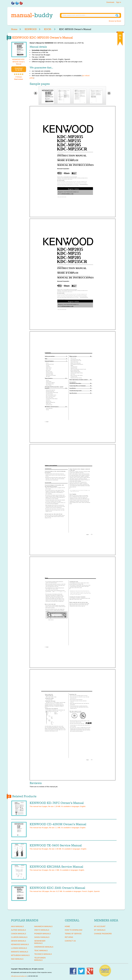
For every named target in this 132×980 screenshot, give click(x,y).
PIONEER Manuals (43, 934)
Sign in (119, 2)
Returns (69, 937)
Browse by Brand (115, 21)
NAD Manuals (17, 959)
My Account (100, 926)
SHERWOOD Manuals (44, 947)
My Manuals (100, 930)
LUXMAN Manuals (19, 948)
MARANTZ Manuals (20, 952)
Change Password (103, 934)
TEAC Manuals (41, 951)
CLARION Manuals (19, 937)
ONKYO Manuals (42, 930)
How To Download (74, 930)
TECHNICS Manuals (43, 954)
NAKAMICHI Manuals (43, 926)
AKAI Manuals (17, 926)
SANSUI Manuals (42, 937)
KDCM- (48, 29)
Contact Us (70, 941)
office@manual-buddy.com (19, 976)
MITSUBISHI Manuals (20, 955)
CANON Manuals (19, 934)
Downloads (110, 2)
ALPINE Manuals (18, 930)
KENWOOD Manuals (20, 944)
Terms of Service (73, 934)
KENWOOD (31, 29)
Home (14, 29)
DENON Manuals (19, 941)
